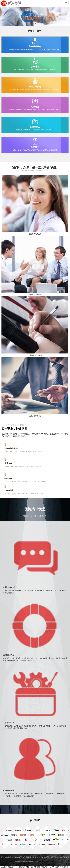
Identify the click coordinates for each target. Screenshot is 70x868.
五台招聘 (4, 867)
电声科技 (26, 867)
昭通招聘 (58, 867)
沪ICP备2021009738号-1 (47, 862)
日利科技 (51, 867)
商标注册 (37, 867)
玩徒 (31, 867)
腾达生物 (11, 867)
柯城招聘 (44, 867)
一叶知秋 (18, 867)
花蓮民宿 (65, 867)
